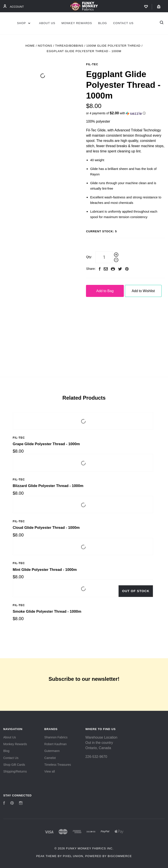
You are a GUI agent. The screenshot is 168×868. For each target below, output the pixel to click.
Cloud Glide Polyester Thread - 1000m (46, 528)
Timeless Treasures (58, 765)
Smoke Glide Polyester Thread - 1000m (47, 611)
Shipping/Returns (15, 771)
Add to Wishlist (143, 291)
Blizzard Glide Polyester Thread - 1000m (48, 486)
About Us (47, 23)
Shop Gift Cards (14, 765)
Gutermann (52, 751)
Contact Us (123, 23)
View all (50, 771)
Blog (103, 23)
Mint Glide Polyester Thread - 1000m (45, 570)
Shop (24, 23)
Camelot (50, 758)
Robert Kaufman (56, 744)
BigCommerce (120, 856)
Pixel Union (73, 856)
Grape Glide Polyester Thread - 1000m (46, 444)
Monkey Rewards (77, 23)
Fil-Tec (92, 64)
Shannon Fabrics (56, 737)
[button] (125, 113)
